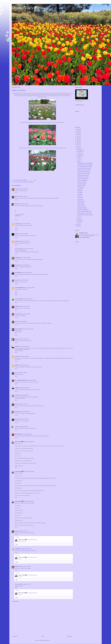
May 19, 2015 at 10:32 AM (29, 442)
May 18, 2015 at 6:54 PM (23, 395)
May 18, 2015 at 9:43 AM (22, 321)
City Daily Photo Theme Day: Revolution (85, 215)
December (80, 150)
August (79, 157)
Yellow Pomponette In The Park (84, 173)
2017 (78, 145)
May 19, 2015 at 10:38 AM (29, 501)
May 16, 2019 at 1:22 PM (32, 540)
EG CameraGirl (18, 434)
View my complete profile (84, 238)
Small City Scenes (19, 329)
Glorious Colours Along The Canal (84, 170)
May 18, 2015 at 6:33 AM (25, 265)
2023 (78, 134)
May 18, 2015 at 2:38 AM (25, 224)
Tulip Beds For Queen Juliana (83, 175)
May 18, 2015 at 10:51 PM (23, 427)
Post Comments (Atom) (45, 640)
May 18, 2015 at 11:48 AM (23, 356)
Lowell (16, 356)
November (80, 151)
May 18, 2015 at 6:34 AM (27, 273)
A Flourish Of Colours (82, 184)
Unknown (17, 241)
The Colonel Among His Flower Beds (85, 167)
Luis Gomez (18, 314)
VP (16, 373)
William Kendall (18, 442)
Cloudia (17, 204)
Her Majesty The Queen (82, 208)
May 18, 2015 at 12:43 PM (24, 365)
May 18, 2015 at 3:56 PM (31, 380)
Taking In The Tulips (81, 186)
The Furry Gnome (19, 299)
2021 (78, 138)
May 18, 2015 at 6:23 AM (25, 258)
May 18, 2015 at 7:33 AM (24, 280)
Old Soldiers (80, 198)
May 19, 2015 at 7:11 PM (25, 567)
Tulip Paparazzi (80, 187)
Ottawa (21, 182)
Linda (16, 189)
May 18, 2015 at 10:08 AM (28, 329)
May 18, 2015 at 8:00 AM (28, 299)
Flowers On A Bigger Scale (83, 179)
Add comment (15, 601)
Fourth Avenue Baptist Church (83, 210)
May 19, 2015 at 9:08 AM (27, 434)
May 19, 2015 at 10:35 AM (29, 472)
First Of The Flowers (81, 206)
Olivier (16, 234)
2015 (78, 148)
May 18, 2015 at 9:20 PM (23, 419)
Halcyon (17, 280)
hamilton (17, 388)
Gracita (17, 395)
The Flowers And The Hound (83, 177)
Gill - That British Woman (20, 380)
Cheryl (16, 531)
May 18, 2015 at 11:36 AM (24, 346)
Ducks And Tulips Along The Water (84, 168)
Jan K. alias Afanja (19, 249)
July (79, 158)
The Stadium (80, 194)
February (79, 220)
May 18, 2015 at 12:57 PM (22, 373)
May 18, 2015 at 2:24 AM (23, 204)
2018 (78, 143)
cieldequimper (18, 549)
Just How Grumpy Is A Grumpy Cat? (84, 213)
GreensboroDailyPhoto (20, 288)
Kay (16, 196)
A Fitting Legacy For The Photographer (85, 163)
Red (16, 321)
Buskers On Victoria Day (82, 180)
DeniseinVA (17, 567)
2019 (78, 141)
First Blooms (80, 191)
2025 (78, 131)
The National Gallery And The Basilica (85, 165)
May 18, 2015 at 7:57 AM (30, 288)
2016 (78, 146)
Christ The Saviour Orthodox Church (85, 211)
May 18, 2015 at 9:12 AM (25, 314)
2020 (78, 140)
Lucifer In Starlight (81, 204)
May (79, 162)
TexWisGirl (17, 306)
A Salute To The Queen (82, 182)
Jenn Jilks (17, 412)
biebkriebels (18, 258)
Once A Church (80, 199)
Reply (16, 192)
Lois (16, 404)
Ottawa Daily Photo (28, 8)
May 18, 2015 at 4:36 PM (24, 388)
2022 (78, 136)
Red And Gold (80, 189)
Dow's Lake (17, 182)
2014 (78, 224)
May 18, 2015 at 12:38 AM (23, 189)
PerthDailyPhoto (18, 273)
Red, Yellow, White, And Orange (84, 172)
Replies (18, 537)
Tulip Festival (26, 182)
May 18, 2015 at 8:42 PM (24, 412)
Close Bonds (80, 192)
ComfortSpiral (18, 216)
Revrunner (17, 265)
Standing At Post (81, 203)
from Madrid (18, 224)
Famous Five (80, 196)
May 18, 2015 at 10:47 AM (23, 339)
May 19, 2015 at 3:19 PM (26, 549)
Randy (16, 419)
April (79, 217)
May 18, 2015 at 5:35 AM (24, 241)
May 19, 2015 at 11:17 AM (23, 531)
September (80, 155)
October (79, 153)
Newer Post (15, 636)
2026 (78, 129)
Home (42, 636)
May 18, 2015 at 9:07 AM (25, 306)
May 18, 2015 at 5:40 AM (28, 249)
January (79, 222)
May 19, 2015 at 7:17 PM (25, 584)
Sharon (17, 339)
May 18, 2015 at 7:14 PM (22, 404)
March (79, 219)
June (79, 160)
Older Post (70, 636)
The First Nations (81, 201)
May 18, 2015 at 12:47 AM (22, 196)
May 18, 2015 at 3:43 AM (23, 234)
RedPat (17, 365)
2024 (78, 133)
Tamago (17, 346)
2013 (78, 226)
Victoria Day (31, 182)
